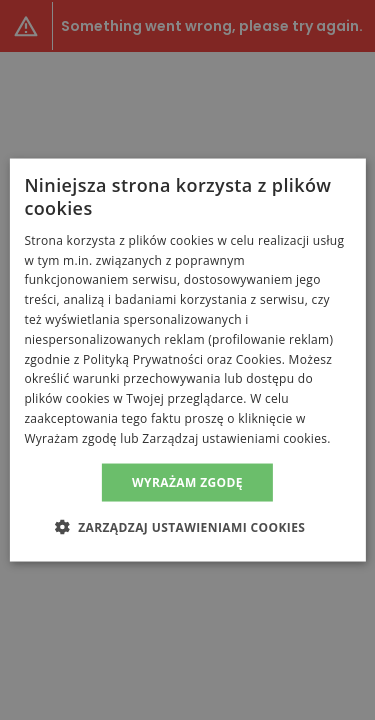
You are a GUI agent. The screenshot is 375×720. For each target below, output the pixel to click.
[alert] (187, 360)
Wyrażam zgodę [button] (187, 481)
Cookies (259, 358)
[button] (188, 526)
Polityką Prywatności (143, 358)
